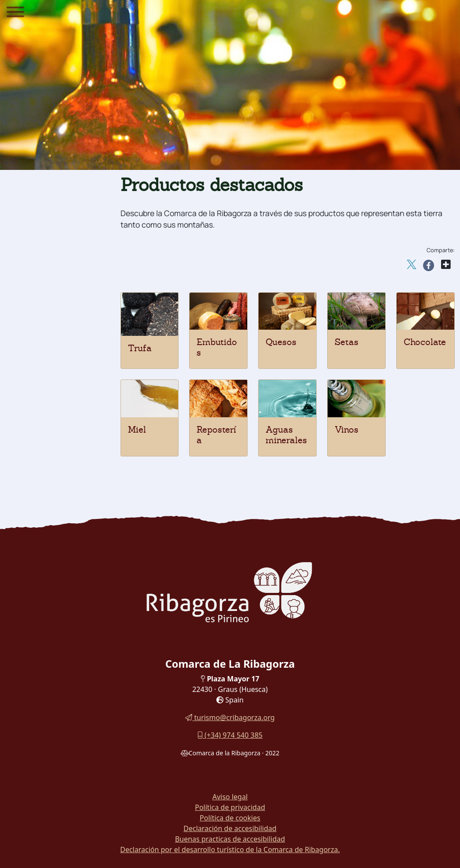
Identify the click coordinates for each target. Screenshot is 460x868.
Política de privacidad (230, 807)
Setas (347, 342)
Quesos (281, 342)
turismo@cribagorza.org (230, 717)
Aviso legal (230, 797)
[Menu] (15, 13)
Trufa (140, 348)
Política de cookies (230, 818)
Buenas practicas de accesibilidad (230, 839)
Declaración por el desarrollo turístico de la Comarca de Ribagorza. (230, 850)
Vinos (347, 430)
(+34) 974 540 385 (230, 735)
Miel (137, 430)
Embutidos (217, 347)
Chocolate (425, 342)
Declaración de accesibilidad (230, 828)
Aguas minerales (286, 435)
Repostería (216, 435)
